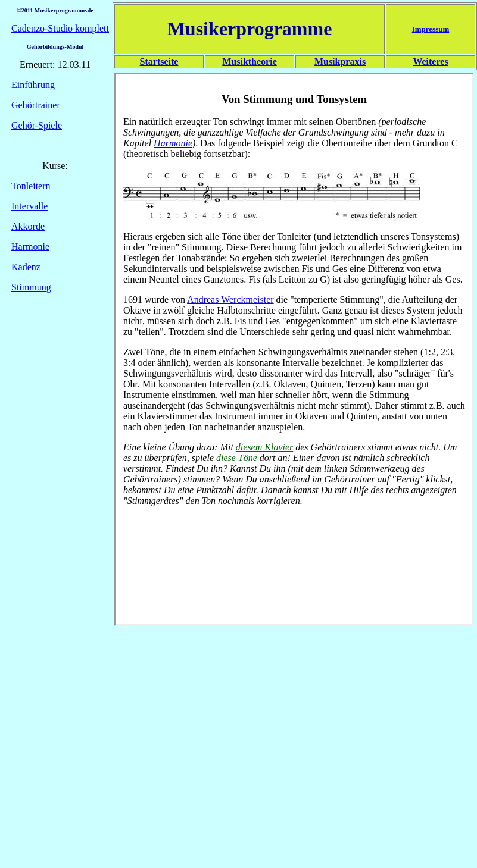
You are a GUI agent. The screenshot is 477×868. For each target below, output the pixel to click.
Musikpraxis (340, 62)
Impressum (431, 29)
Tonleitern (31, 186)
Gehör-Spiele (37, 125)
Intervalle (29, 206)
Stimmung (31, 287)
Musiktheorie (250, 62)
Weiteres (430, 62)
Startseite (159, 62)
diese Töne (237, 458)
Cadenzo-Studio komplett (60, 28)
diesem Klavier (264, 447)
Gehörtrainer (36, 105)
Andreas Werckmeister (230, 300)
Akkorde (28, 226)
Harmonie (30, 247)
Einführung (33, 85)
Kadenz (26, 267)
